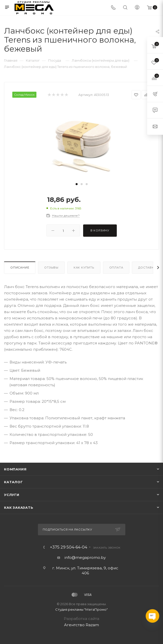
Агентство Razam (82, 625)
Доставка (147, 268)
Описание (20, 268)
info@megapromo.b (84, 557)
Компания (15, 469)
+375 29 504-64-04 (69, 547)
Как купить (84, 268)
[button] (77, 184)
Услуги (12, 495)
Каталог (13, 482)
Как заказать (19, 507)
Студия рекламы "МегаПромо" (82, 609)
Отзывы (51, 268)
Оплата (116, 268)
